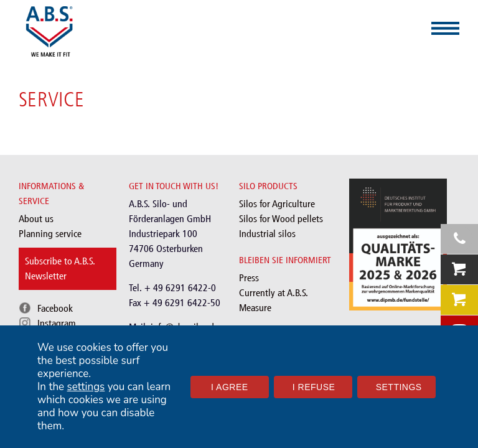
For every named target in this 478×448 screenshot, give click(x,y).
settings (86, 387)
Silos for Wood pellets (281, 219)
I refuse (314, 387)
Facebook (55, 308)
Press (249, 278)
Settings (399, 387)
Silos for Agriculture (277, 204)
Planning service (50, 234)
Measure (255, 308)
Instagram (57, 323)
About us (36, 219)
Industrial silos (267, 234)
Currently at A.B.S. (274, 293)
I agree (230, 387)
